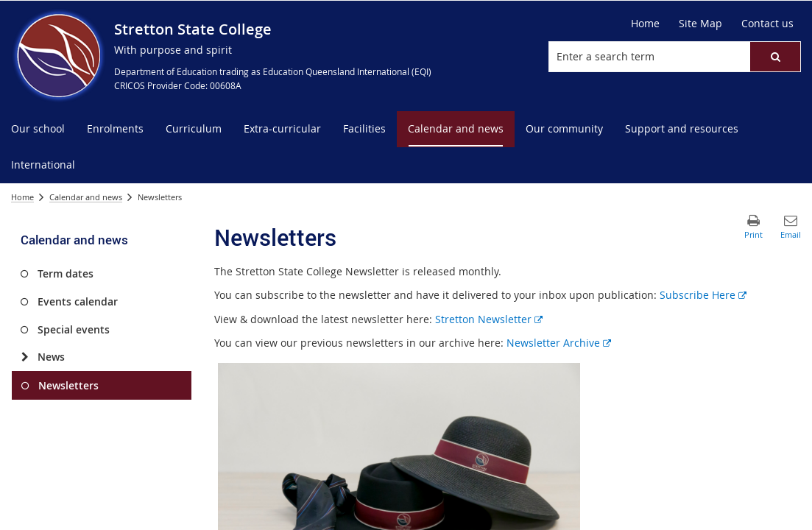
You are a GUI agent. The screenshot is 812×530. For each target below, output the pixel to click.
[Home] (645, 24)
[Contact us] (767, 24)
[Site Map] (700, 24)
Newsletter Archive (559, 343)
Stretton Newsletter (489, 319)
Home (22, 197)
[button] (775, 57)
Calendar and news (86, 197)
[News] (25, 357)
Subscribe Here (703, 295)
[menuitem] (38, 129)
